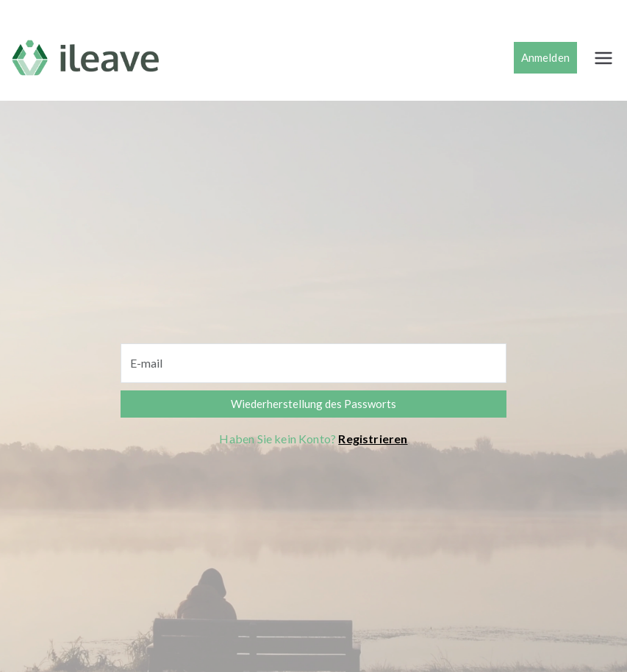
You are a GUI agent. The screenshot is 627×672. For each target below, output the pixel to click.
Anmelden (545, 57)
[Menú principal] (603, 58)
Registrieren (373, 439)
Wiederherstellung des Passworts (313, 404)
